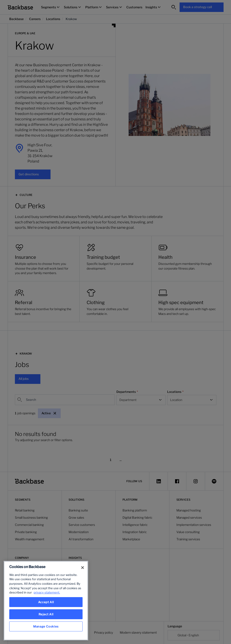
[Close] (83, 568)
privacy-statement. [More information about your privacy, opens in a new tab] (47, 592)
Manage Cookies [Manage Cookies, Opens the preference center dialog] (46, 626)
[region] (46, 601)
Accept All (46, 602)
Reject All (46, 614)
